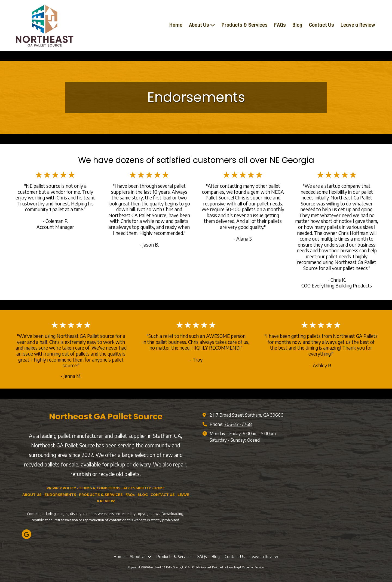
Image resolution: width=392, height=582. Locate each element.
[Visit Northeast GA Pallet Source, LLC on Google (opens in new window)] (27, 534)
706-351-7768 (238, 424)
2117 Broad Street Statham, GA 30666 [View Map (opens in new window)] (246, 415)
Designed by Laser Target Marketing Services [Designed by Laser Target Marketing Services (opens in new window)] (238, 567)
